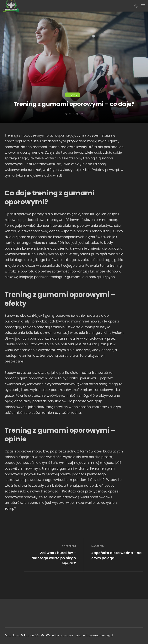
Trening (73, 95)
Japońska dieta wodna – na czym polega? (116, 555)
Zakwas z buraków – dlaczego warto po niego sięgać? (54, 558)
